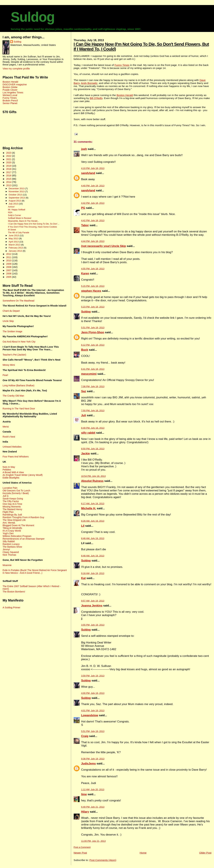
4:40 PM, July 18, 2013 (93, 186)
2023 (9, 153)
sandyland (88, 173)
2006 (9, 274)
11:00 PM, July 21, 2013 (93, 841)
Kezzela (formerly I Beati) (16, 493)
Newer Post (80, 853)
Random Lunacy (11, 544)
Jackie (85, 453)
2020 (9, 162)
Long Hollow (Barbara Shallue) (18, 385)
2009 (9, 264)
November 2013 (17, 191)
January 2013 (16, 251)
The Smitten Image (12, 331)
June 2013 (14, 235)
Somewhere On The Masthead (18, 301)
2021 (9, 159)
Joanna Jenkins (92, 606)
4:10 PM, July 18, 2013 (93, 168)
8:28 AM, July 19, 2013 (93, 521)
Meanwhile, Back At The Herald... (24, 221)
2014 (9, 182)
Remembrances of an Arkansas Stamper (23, 539)
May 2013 (14, 238)
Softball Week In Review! (20, 218)
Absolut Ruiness (92, 481)
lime (84, 794)
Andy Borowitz (89, 83)
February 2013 (16, 248)
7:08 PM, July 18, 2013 (93, 386)
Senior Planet (10, 103)
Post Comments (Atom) (103, 860)
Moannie (7, 565)
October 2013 (16, 195)
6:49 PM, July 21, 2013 (93, 807)
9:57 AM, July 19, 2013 (93, 601)
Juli (84, 415)
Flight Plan (8, 512)
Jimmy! (6, 549)
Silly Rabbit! (9, 541)
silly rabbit (88, 433)
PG (83, 208)
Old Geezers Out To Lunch (16, 491)
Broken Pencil (10, 101)
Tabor (85, 225)
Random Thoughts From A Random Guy (23, 517)
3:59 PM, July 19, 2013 (93, 676)
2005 (9, 277)
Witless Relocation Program (17, 536)
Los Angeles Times (13, 93)
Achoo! (11, 207)
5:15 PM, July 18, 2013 (93, 286)
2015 (9, 179)
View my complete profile (16, 69)
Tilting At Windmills (12, 528)
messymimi (89, 374)
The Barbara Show (12, 547)
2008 (9, 267)
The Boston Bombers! (14, 592)
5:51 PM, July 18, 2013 (93, 328)
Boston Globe (10, 87)
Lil (83, 526)
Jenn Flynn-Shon (93, 332)
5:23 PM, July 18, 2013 (93, 307)
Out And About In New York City (19, 342)
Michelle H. (89, 508)
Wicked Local (10, 95)
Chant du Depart (11, 311)
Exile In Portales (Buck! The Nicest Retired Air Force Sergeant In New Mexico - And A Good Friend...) (35, 572)
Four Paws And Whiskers (16, 457)
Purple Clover (10, 90)
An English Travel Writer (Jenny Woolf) (22, 475)
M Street (12, 230)
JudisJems (88, 764)
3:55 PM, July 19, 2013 (93, 625)
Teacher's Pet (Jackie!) (14, 355)
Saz (84, 391)
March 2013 (15, 245)
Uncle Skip (8, 321)
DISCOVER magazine (15, 84)
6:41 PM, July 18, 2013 (93, 369)
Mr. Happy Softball (17, 210)
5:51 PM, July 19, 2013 (93, 731)
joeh (84, 149)
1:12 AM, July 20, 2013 (93, 789)
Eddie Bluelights (11, 478)
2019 (9, 166)
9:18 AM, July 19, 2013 (93, 573)
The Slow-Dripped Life (14, 520)
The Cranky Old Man (13, 396)
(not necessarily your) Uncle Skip (103, 246)
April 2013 (14, 242)
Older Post (205, 853)
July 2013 (14, 204)
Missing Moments (12, 507)
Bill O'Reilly (96, 98)
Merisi (6, 427)
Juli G (6, 496)
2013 (9, 185)
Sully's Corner (15, 215)
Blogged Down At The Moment (18, 525)
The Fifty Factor (11, 501)
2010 (9, 261)
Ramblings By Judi (12, 515)
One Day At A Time (12, 504)
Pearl (5, 375)
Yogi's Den (8, 533)
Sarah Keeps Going (13, 499)
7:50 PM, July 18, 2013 (93, 410)
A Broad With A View (13, 472)
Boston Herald (125, 95)
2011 (9, 257)
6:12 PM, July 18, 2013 (93, 345)
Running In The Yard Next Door (19, 409)
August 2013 (15, 201)
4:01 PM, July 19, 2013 (93, 710)
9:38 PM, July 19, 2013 (93, 759)
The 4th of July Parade (19, 233)
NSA (10, 212)
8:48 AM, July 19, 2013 (93, 538)
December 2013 (17, 188)
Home (143, 853)
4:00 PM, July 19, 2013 (93, 693)
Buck (85, 350)
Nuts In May (9, 467)
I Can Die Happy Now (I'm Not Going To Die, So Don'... (34, 224)
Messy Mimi (9, 365)
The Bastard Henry (12, 509)
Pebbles (7, 470)
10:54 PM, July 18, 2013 (93, 476)
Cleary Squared (11, 552)
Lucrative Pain (10, 488)
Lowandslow (90, 715)
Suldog (33, 17)
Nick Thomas (9, 555)
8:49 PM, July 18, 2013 (93, 428)
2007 (9, 270)
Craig (85, 736)
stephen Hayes (91, 291)
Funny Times (122, 65)
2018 (9, 169)
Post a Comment (82, 847)
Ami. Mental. (9, 523)
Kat (83, 578)
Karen (85, 273)
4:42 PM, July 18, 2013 (93, 203)
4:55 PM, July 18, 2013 (93, 269)
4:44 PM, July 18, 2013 (93, 241)
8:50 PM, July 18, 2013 (93, 449)
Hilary (85, 812)
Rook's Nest (9, 437)
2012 (9, 254)
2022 (9, 156)
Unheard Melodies (12, 447)
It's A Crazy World (12, 531)
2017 (9, 172)
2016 (9, 176)
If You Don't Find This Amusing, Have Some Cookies (33, 227)
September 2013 (17, 198)
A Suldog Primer (11, 607)
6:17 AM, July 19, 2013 (93, 504)
